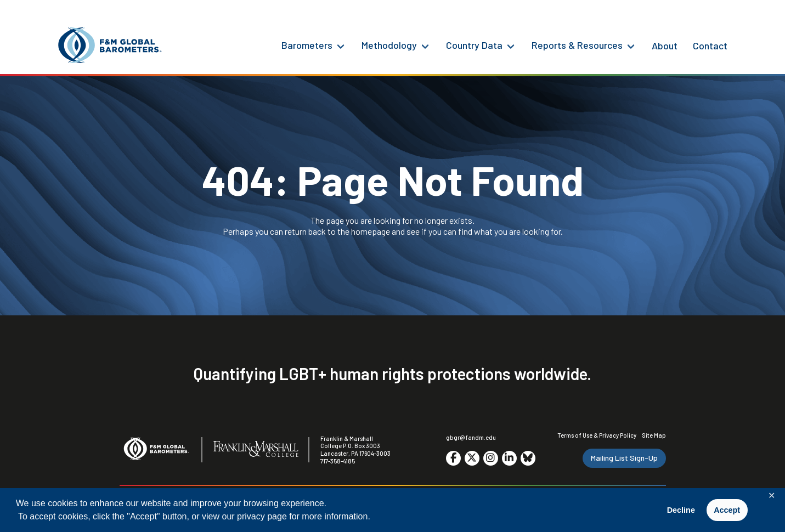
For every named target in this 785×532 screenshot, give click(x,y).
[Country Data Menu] (511, 46)
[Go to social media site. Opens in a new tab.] (453, 458)
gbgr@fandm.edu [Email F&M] (471, 437)
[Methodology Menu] (425, 46)
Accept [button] (727, 510)
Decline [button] (681, 510)
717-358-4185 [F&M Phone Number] (338, 461)
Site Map (654, 435)
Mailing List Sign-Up (624, 458)
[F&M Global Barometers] (110, 45)
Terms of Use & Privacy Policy (597, 435)
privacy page (262, 516)
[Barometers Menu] (341, 46)
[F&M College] (256, 450)
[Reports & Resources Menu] (631, 46)
